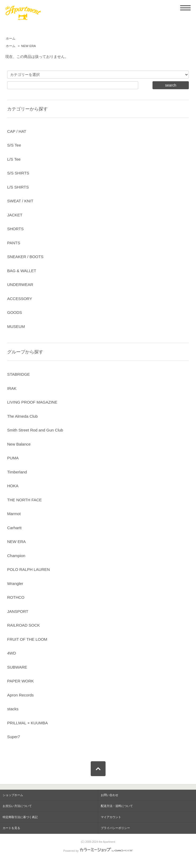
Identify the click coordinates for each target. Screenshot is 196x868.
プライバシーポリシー (115, 828)
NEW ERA (29, 46)
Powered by (98, 851)
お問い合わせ (110, 795)
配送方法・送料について (117, 806)
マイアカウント (111, 817)
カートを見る (11, 828)
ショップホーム (13, 795)
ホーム (11, 39)
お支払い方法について (17, 806)
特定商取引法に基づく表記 (20, 817)
